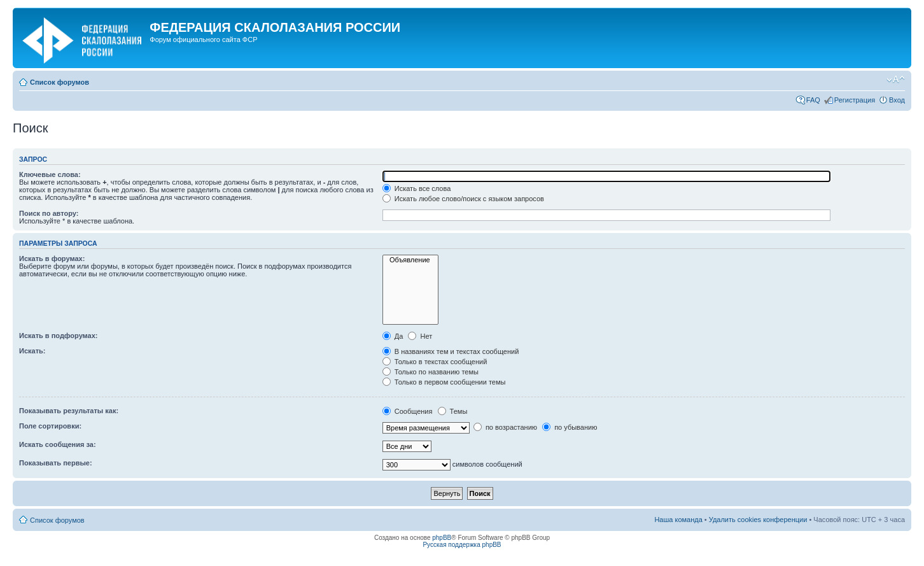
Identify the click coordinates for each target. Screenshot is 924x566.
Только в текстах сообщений (435, 362)
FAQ (813, 100)
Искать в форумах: (52, 258)
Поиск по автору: (49, 213)
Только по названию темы (430, 372)
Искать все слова (417, 188)
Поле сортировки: (50, 426)
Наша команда (678, 520)
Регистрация (855, 100)
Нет (420, 336)
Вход (897, 100)
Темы (453, 411)
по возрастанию (505, 427)
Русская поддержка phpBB (462, 545)
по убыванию (570, 427)
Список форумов (59, 82)
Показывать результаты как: (69, 411)
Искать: (32, 351)
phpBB (442, 538)
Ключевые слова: (50, 174)
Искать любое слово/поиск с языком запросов (463, 199)
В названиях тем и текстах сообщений (451, 351)
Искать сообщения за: (58, 444)
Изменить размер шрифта (896, 80)
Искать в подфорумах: (59, 336)
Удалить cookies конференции (758, 520)
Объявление (410, 260)
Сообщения (408, 411)
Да (393, 336)
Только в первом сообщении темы (444, 382)
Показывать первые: (56, 463)
